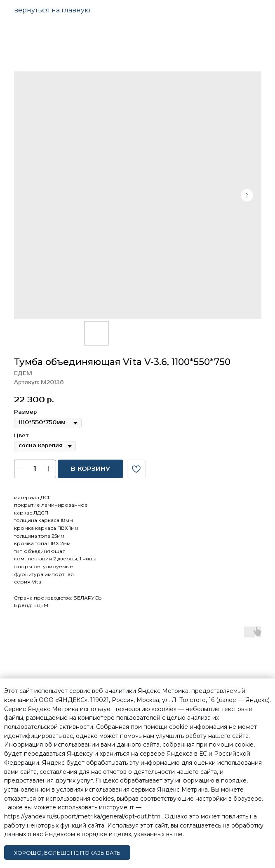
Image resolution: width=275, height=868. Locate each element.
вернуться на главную (52, 10)
